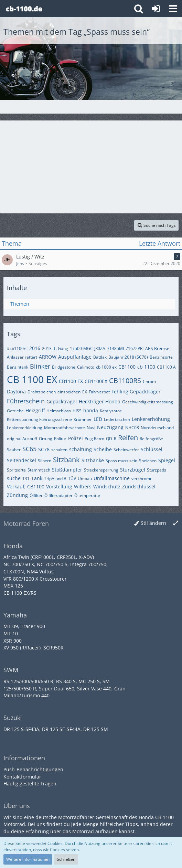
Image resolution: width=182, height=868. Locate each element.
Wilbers (83, 486)
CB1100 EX (71, 381)
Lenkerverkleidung (25, 428)
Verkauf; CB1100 (26, 486)
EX (85, 392)
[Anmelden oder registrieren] (156, 9)
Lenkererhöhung (151, 419)
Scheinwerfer (126, 450)
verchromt (141, 479)
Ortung (46, 439)
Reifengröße (151, 439)
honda (91, 410)
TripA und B (55, 479)
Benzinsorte (161, 357)
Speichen (148, 461)
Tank (37, 478)
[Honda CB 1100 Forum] (24, 9)
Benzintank (18, 367)
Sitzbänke (93, 460)
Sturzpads (157, 470)
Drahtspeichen (42, 392)
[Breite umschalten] (176, 523)
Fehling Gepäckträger (136, 391)
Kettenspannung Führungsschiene (39, 419)
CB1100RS (125, 380)
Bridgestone (64, 367)
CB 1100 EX (32, 379)
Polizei (76, 438)
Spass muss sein (121, 461)
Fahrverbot (99, 392)
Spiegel (167, 460)
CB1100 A (166, 367)
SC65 (29, 449)
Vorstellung (59, 486)
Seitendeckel (22, 460)
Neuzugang (110, 427)
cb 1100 (146, 367)
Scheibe (103, 449)
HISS (77, 411)
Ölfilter (36, 495)
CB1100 (127, 367)
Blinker (40, 366)
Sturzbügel (133, 470)
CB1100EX (96, 381)
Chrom (149, 382)
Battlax (100, 357)
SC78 (44, 449)
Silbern (45, 461)
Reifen (128, 438)
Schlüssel (152, 449)
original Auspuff (22, 439)
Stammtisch (39, 470)
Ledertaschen (117, 419)
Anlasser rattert (22, 357)
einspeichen (69, 392)
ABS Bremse (157, 348)
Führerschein (26, 401)
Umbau (85, 479)
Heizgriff (35, 410)
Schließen (66, 859)
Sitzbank (66, 460)
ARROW (48, 357)
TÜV (72, 479)
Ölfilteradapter (58, 495)
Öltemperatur (87, 495)
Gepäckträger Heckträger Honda (83, 401)
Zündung (17, 495)
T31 (26, 479)
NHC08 (132, 428)
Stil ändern (153, 523)
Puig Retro (94, 439)
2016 (35, 348)
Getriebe (15, 411)
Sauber (14, 450)
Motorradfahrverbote (65, 428)
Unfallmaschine (112, 478)
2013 (47, 348)
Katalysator (111, 411)
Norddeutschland (157, 428)
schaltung (81, 449)
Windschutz (107, 486)
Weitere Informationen (28, 859)
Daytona (16, 391)
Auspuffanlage (75, 357)
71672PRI (135, 348)
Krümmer (83, 419)
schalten (59, 450)
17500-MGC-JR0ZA (88, 348)
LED (98, 419)
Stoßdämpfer (67, 470)
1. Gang (61, 348)
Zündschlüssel (139, 486)
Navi (91, 428)
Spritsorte (16, 470)
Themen (20, 304)
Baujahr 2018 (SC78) (128, 357)
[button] (173, 9)
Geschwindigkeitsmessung (148, 402)
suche (14, 478)
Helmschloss (59, 411)
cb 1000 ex (106, 367)
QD (109, 439)
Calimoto (86, 367)
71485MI (115, 348)
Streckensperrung (101, 470)
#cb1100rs (17, 348)
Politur (60, 439)
